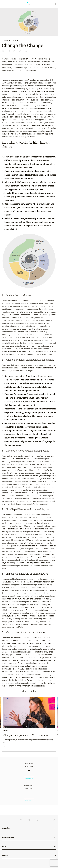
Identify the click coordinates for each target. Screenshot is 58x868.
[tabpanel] (29, 724)
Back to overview (10, 40)
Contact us (29, 800)
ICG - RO (29, 4)
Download (29, 778)
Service (6, 731)
